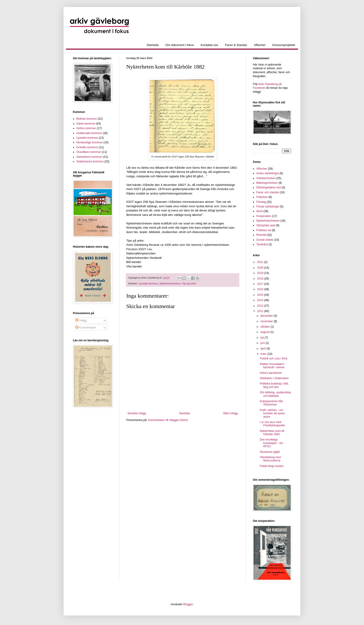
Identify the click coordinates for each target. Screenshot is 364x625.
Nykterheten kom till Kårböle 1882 (272, 433)
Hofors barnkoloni (271, 373)
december (267, 316)
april (263, 349)
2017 (261, 284)
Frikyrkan (262, 197)
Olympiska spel (266, 225)
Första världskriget (268, 207)
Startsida (153, 45)
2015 (261, 295)
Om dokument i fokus (180, 45)
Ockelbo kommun (87, 147)
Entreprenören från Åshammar (271, 403)
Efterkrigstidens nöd (269, 187)
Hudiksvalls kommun (89, 133)
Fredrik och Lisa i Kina (274, 359)
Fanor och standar (268, 192)
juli (263, 338)
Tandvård (262, 244)
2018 (261, 279)
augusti (265, 332)
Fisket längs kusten (272, 466)
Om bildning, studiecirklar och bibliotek (275, 394)
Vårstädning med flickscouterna (270, 459)
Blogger (188, 604)
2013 (261, 306)
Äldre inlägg (230, 413)
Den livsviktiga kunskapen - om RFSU (271, 443)
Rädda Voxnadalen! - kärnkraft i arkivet (273, 366)
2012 (261, 311)
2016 (261, 289)
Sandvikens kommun (89, 157)
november (267, 321)
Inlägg (81, 320)
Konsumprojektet (284, 45)
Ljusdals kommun (149, 283)
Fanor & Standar (236, 45)
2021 (261, 262)
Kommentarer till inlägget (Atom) (168, 420)
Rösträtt (261, 235)
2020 (261, 268)
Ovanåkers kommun (89, 152)
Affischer (260, 45)
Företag (261, 202)
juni (263, 343)
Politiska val (264, 230)
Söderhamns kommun (90, 161)
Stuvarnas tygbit (270, 452)
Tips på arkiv (189, 283)
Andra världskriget (268, 173)
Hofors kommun (86, 128)
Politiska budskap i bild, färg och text (274, 385)
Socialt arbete (265, 240)
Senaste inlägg (137, 413)
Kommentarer (86, 328)
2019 (261, 273)
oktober (265, 327)
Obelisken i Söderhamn (274, 378)
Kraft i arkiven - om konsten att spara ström (272, 413)
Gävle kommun (86, 124)
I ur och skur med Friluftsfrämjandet (272, 424)
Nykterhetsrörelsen (170, 283)
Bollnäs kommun (87, 119)
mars (264, 354)
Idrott (259, 211)
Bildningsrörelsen (267, 183)
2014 (261, 300)
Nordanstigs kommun (89, 142)
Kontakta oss (210, 45)
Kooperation (264, 216)
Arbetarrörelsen (266, 178)
